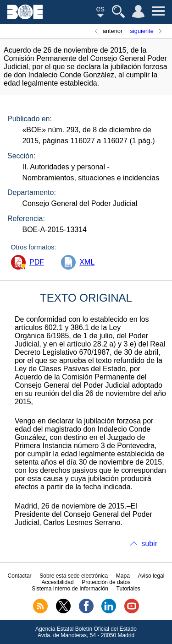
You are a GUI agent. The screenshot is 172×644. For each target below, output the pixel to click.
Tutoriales (128, 589)
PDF (37, 262)
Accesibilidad (58, 582)
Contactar (20, 576)
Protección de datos (106, 582)
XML (87, 262)
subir (149, 544)
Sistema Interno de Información (70, 589)
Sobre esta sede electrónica (74, 576)
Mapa (123, 576)
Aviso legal (151, 576)
